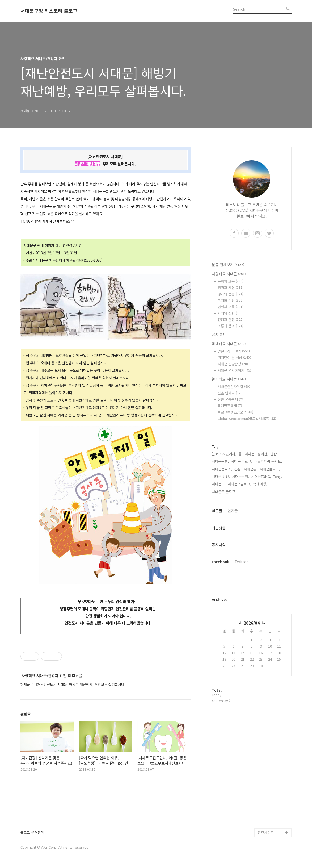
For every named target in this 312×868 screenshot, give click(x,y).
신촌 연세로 (230, 393)
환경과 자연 (231, 288)
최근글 (217, 511)
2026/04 (252, 623)
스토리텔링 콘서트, (268, 461)
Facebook (221, 562)
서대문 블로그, (242, 461)
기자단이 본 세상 (235, 358)
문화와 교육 (231, 281)
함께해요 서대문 (230, 344)
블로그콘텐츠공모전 (235, 412)
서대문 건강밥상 (233, 364)
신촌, (238, 469)
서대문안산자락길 (234, 387)
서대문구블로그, (239, 484)
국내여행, (260, 484)
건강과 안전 (231, 320)
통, (241, 454)
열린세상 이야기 (234, 351)
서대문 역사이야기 (234, 370)
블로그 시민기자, (224, 454)
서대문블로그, (270, 469)
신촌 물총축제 (231, 399)
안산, (274, 454)
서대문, (250, 454)
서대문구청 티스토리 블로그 (49, 11)
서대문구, (219, 484)
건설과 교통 (231, 307)
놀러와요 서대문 (229, 379)
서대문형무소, (222, 469)
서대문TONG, (261, 476)
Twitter (241, 562)
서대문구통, (220, 461)
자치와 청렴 (230, 313)
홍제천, (263, 454)
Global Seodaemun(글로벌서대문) (247, 418)
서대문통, (251, 469)
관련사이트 (266, 832)
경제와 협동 (231, 294)
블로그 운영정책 (32, 833)
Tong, (278, 476)
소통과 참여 (231, 326)
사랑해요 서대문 (230, 274)
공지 (219, 335)
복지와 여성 (231, 300)
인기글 (233, 511)
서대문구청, (241, 476)
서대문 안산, (221, 476)
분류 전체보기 (228, 265)
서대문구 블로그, (224, 492)
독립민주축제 (231, 406)
